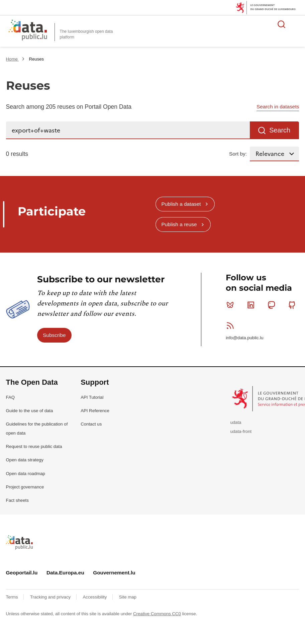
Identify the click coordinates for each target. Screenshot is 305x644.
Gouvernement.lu (114, 573)
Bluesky (232, 305)
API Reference (95, 411)
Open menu (296, 24)
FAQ (10, 397)
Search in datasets (278, 107)
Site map (128, 597)
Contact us (91, 424)
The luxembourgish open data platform (86, 34)
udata (236, 422)
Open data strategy (25, 460)
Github (293, 305)
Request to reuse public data (34, 446)
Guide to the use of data (30, 411)
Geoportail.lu (22, 573)
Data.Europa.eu (65, 573)
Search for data (282, 24)
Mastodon (273, 305)
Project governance (25, 487)
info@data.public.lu (244, 338)
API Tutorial (92, 397)
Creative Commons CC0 (157, 614)
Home (13, 59)
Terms (13, 597)
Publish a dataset (181, 204)
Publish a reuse (179, 224)
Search (280, 130)
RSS (232, 326)
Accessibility (95, 597)
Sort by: (238, 154)
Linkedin (252, 305)
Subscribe (54, 335)
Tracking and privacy (51, 597)
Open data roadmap (26, 474)
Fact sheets (17, 500)
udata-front (241, 431)
